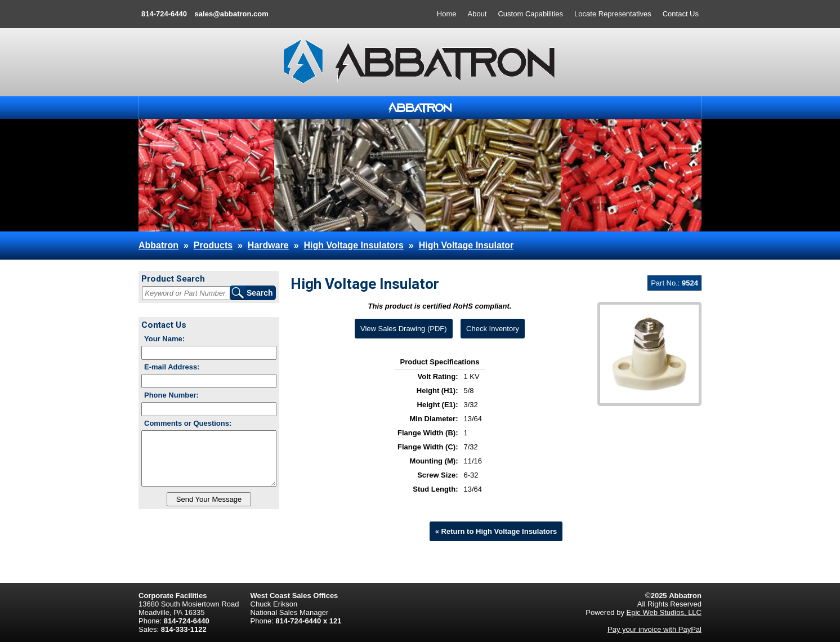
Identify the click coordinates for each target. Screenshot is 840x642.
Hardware (268, 245)
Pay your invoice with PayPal (654, 629)
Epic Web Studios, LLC (664, 612)
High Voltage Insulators (354, 245)
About (477, 14)
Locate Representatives (613, 14)
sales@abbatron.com (232, 14)
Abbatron (158, 245)
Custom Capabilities (530, 14)
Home (447, 14)
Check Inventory (493, 329)
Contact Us (681, 14)
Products (213, 245)
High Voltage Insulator (466, 245)
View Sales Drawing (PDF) (404, 329)
